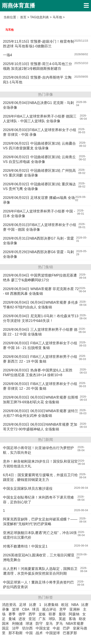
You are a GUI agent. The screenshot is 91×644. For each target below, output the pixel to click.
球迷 (29, 624)
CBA (26, 609)
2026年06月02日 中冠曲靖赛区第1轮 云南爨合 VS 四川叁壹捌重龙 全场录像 (39, 146)
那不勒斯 (16, 633)
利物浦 (17, 624)
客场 (72, 619)
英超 (62, 619)
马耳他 (9, 30)
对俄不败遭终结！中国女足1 (25, 546)
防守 (39, 624)
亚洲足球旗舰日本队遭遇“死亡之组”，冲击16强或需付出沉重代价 (40, 535)
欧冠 (65, 605)
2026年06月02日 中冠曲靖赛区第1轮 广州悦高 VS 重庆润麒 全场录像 (39, 173)
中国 (29, 633)
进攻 (22, 619)
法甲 (16, 628)
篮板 (42, 614)
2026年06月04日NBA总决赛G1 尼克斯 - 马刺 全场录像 (38, 105)
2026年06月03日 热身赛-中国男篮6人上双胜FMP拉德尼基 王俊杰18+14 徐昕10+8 (38, 373)
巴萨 (66, 628)
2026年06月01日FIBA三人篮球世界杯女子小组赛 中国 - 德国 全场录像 (40, 227)
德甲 (22, 614)
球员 (36, 609)
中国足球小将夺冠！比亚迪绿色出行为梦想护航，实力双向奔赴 (38, 450)
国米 (6, 624)
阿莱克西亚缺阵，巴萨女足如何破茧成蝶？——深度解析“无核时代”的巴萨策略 (40, 522)
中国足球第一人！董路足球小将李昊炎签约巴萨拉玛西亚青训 (38, 585)
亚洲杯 (75, 609)
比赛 (33, 605)
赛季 (12, 614)
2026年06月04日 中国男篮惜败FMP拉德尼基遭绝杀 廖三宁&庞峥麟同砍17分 (40, 278)
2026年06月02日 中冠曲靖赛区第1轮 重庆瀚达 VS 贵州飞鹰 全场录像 (39, 186)
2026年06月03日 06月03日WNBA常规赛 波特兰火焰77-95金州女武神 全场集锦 (41, 413)
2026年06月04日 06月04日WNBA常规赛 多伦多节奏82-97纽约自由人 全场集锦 (41, 305)
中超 (56, 628)
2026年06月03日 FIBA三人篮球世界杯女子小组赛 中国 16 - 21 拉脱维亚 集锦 (40, 345)
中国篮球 (53, 633)
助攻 (82, 619)
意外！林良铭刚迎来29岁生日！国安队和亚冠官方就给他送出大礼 (40, 464)
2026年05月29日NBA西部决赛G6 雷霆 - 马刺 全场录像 (38, 254)
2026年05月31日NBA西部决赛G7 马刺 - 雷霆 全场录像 (38, 241)
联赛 (52, 614)
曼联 (62, 614)
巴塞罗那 (70, 633)
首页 (23, 17)
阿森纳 (74, 614)
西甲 (32, 614)
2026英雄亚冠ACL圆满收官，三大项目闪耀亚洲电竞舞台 (39, 558)
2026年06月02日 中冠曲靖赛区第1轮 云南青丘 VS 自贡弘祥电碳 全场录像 (39, 159)
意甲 (63, 609)
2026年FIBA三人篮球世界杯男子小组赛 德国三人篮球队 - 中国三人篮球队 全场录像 (40, 119)
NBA (75, 605)
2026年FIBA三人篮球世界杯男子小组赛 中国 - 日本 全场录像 (39, 214)
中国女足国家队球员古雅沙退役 (28, 489)
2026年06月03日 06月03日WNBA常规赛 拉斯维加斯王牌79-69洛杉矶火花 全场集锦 (41, 400)
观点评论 (49, 609)
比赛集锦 (51, 605)
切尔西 (27, 628)
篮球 (16, 609)
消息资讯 (9, 605)
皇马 (49, 624)
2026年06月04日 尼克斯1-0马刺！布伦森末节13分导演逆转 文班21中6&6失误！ (41, 318)
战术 (39, 633)
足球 (23, 605)
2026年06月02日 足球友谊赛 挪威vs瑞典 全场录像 (39, 200)
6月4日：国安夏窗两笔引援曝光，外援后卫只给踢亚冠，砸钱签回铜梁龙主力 (40, 477)
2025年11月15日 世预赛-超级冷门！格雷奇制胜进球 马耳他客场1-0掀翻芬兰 (39, 44)
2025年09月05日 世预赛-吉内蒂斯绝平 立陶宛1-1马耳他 (37, 80)
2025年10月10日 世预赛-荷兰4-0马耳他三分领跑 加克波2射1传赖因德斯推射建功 (38, 66)
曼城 (12, 619)
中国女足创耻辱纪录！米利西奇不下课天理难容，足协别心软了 (38, 500)
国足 (6, 628)
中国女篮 (43, 628)
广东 (42, 619)
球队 (52, 619)
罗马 (59, 624)
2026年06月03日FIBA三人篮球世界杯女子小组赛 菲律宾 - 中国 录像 (40, 132)
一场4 (7, 55)
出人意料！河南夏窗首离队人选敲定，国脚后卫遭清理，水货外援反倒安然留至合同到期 (40, 571)
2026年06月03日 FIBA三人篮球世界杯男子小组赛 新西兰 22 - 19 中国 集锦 (40, 359)
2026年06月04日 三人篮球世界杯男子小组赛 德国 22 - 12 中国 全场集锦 (40, 332)
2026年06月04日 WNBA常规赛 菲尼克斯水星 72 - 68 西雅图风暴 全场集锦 (41, 291)
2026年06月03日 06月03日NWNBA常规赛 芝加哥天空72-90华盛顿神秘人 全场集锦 (40, 427)
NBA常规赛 (75, 624)
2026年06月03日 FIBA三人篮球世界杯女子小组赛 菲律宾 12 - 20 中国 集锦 (40, 386)
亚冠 (32, 619)
